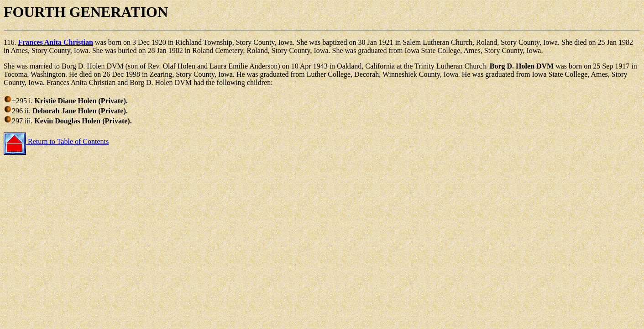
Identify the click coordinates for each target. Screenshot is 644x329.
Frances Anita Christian (55, 42)
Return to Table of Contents (56, 141)
